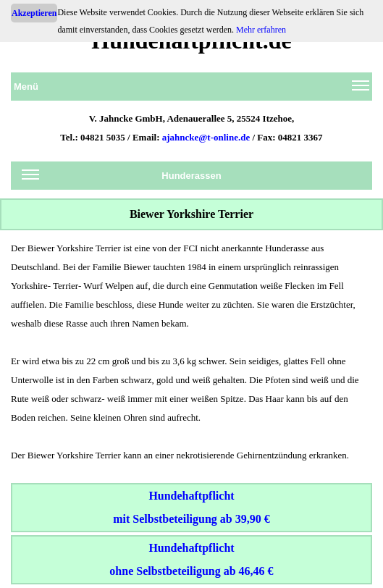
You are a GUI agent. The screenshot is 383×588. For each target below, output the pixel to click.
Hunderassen (122, 178)
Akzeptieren (34, 13)
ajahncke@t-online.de (206, 137)
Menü (191, 89)
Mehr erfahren (261, 30)
